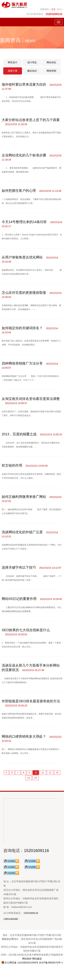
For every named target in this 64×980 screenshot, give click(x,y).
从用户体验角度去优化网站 (22, 257)
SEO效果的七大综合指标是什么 (26, 630)
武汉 (59, 9)
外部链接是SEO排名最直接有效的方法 (31, 701)
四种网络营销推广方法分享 (22, 363)
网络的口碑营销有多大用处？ (24, 736)
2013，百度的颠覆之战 (19, 434)
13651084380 (11, 919)
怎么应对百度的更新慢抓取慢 (24, 293)
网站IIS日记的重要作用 (19, 599)
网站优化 (51, 62)
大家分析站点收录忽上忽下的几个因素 (31, 120)
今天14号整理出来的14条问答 (24, 222)
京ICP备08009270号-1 (51, 963)
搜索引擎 (13, 71)
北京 (53, 9)
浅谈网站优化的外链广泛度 (22, 532)
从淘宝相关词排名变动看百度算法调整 (31, 399)
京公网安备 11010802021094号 (20, 963)
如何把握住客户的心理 (19, 191)
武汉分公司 (8, 939)
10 (36, 773)
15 (36, 778)
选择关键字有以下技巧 (19, 567)
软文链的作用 (12, 465)
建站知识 (32, 71)
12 (50, 773)
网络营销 (51, 71)
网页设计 (13, 62)
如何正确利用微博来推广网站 (24, 497)
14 (29, 778)
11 (43, 773)
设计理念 (32, 62)
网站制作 (27, 959)
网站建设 (37, 959)
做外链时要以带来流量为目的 (24, 84)
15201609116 (36, 851)
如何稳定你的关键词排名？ (22, 328)
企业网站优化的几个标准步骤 (24, 155)
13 (57, 773)
